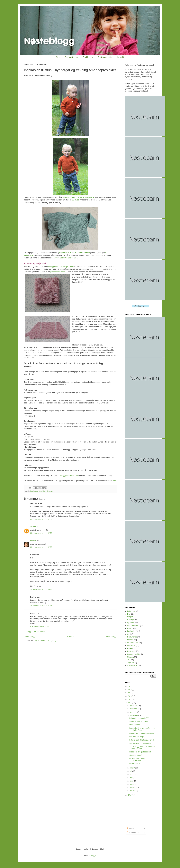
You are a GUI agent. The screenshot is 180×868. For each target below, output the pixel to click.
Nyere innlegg (30, 637)
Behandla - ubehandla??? (139, 718)
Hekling (130, 628)
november (134, 709)
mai (131, 778)
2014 (130, 693)
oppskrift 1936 (65, 253)
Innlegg (131, 828)
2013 (130, 696)
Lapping (130, 640)
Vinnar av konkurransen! (139, 722)
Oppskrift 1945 (68, 197)
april (132, 781)
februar (133, 788)
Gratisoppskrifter (105, 57)
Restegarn (131, 651)
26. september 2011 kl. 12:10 (41, 519)
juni (131, 774)
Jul (128, 634)
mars (132, 784)
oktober (133, 712)
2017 (130, 686)
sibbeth (33, 541)
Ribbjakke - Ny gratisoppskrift (140, 752)
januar (132, 791)
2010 (130, 795)
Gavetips (131, 620)
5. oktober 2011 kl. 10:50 (40, 627)
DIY (129, 614)
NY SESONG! (135, 764)
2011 (130, 703)
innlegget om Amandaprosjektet (61, 267)
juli (131, 771)
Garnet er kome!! (136, 755)
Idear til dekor (135, 725)
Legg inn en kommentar (36, 632)
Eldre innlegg (111, 637)
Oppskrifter (42, 491)
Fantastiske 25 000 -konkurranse (142, 733)
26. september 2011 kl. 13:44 (41, 589)
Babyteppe (131, 611)
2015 (130, 690)
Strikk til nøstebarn (85, 197)
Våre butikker (132, 666)
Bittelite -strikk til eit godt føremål (142, 740)
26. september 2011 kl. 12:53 (41, 533)
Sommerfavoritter (134, 654)
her (114, 481)
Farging (130, 617)
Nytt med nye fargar (137, 737)
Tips (129, 660)
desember (134, 706)
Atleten (33, 527)
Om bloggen (88, 57)
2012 (130, 699)
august (133, 768)
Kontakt (120, 57)
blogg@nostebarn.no (69, 476)
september (134, 715)
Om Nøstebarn (71, 57)
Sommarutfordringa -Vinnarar (140, 743)
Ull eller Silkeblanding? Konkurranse (138, 759)
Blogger (94, 856)
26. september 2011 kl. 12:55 (41, 547)
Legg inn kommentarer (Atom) (45, 641)
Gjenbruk (131, 623)
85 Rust (75, 200)
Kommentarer (133, 833)
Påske (130, 648)
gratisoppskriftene (58, 272)
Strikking (50, 491)
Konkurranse (132, 637)
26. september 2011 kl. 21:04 (41, 606)
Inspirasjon (34, 491)
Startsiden (71, 637)
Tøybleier (131, 663)
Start (58, 57)
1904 (55, 258)
